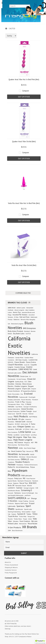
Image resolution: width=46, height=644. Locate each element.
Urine (30, 519)
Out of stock (24, 97)
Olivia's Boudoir (32, 457)
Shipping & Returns (11, 567)
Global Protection (14, 411)
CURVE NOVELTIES (25, 369)
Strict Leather (26, 512)
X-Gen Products (14, 527)
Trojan (25, 519)
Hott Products (21, 416)
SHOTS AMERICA (17, 498)
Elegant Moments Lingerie (21, 387)
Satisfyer (19, 488)
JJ (30, 424)
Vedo (35, 519)
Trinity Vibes (18, 519)
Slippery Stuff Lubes (21, 503)
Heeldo (25, 414)
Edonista (18, 384)
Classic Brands (20, 362)
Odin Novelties (13, 457)
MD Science (19, 442)
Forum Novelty (26, 400)
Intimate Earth (20, 422)
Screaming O (26, 490)
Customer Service (11, 570)
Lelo (32, 429)
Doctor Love (24, 376)
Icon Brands (13, 419)
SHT (29, 498)
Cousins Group (20, 367)
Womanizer (23, 524)
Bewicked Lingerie (17, 324)
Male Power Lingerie (23, 440)
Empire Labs (26, 389)
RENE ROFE (33, 483)
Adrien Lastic (21, 308)
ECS (26, 382)
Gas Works (19, 407)
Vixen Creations (25, 521)
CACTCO (28, 334)
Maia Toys (27, 437)
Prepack (11, 478)
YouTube (11, 583)
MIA (36, 442)
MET (32, 443)
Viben (10, 521)
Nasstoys (13, 448)
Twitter (6, 583)
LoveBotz (16, 435)
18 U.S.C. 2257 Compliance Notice (20, 636)
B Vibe (16, 317)
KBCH (15, 427)
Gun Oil (19, 414)
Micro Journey (12, 445)
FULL (23, 404)
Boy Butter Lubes (19, 334)
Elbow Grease (27, 384)
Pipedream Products (18, 473)
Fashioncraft (23, 397)
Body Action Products (16, 331)
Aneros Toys (17, 312)
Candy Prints (19, 357)
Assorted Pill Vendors (20, 315)
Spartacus (21, 506)
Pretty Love (18, 478)
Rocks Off (11, 486)
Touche (10, 519)
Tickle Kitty (23, 516)
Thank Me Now (13, 516)
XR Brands (29, 527)
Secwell (11, 493)
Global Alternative (14, 409)
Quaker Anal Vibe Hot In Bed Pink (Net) (24, 79)
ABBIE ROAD (12, 308)
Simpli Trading (23, 501)
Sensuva (17, 493)
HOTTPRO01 (33, 417)
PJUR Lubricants (27, 476)
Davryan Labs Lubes (15, 373)
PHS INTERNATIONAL (23, 467)
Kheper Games (24, 427)
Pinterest (15, 583)
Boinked (27, 331)
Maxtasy (11, 442)
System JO (21, 514)
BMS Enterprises (30, 328)
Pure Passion (31, 478)
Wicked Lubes (13, 524)
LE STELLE (26, 429)
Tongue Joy (31, 516)
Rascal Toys (24, 483)
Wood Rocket (32, 524)
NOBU (21, 448)
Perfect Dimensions (31, 465)
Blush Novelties (21, 325)
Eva (22, 394)
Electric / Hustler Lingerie (17, 386)
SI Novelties (13, 501)
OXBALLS (25, 459)
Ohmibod (22, 457)
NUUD (32, 454)
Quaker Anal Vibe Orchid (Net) (24, 141)
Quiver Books (12, 481)
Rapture (16, 483)
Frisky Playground (11, 573)
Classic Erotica (31, 362)
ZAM (9, 530)
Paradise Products (23, 462)
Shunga (34, 498)
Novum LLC (30, 451)
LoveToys (34, 435)
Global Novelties (27, 409)
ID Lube (21, 419)
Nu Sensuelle (24, 454)
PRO (24, 478)
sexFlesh (28, 495)
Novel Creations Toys (18, 451)
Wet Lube (34, 521)
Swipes (14, 514)
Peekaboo (20, 465)
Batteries (17, 319)
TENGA (35, 514)
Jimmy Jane (24, 424)
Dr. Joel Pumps (21, 379)
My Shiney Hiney (24, 445)
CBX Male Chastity (21, 360)
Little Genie (25, 432)
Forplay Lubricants (14, 400)
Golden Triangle (26, 411)
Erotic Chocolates (14, 394)
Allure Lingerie (19, 310)
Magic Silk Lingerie (15, 437)
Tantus (29, 514)
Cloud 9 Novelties (15, 365)
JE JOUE (17, 424)
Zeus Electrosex (17, 530)
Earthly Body (19, 382)
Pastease (12, 465)
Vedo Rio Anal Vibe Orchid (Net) (24, 265)
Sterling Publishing (14, 512)
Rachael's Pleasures (24, 481)
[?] (29, 302)
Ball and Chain (25, 317)
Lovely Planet (25, 435)
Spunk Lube (28, 509)
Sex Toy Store (27, 634)
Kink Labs (19, 429)
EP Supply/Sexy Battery (28, 391)
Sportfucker (19, 509)
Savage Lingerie (29, 488)
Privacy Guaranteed (11, 565)
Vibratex (16, 521)
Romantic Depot (21, 485)
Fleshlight (32, 397)
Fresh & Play (20, 402)
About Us (8, 562)
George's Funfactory (30, 407)
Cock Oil (27, 365)
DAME (35, 369)
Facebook (19, 583)
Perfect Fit (11, 467)
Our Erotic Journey (14, 459)
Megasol (27, 443)
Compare (26, 91)
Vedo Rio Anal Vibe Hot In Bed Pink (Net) (24, 203)
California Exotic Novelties (19, 345)
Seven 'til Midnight (28, 493)
